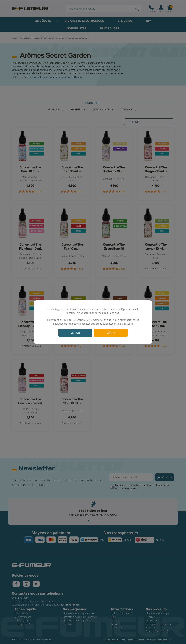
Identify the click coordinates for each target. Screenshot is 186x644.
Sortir (111, 333)
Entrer (75, 333)
